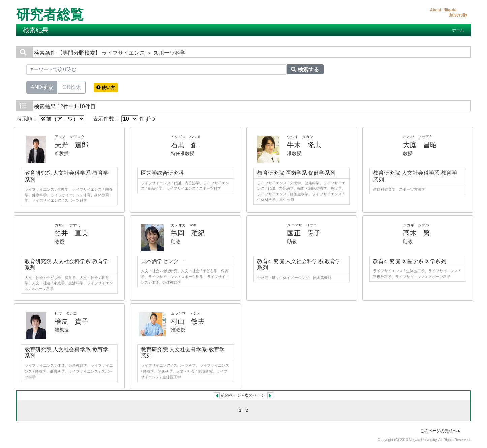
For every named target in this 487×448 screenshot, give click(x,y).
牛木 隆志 (304, 145)
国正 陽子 (304, 233)
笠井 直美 (71, 233)
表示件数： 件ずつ (124, 119)
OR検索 (72, 87)
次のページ (255, 395)
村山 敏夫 (188, 321)
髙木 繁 (417, 233)
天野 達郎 (71, 145)
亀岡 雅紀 (188, 233)
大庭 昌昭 (420, 145)
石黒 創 (184, 145)
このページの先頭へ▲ (440, 431)
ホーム (458, 30)
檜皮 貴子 (71, 321)
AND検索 (42, 87)
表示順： (50, 119)
